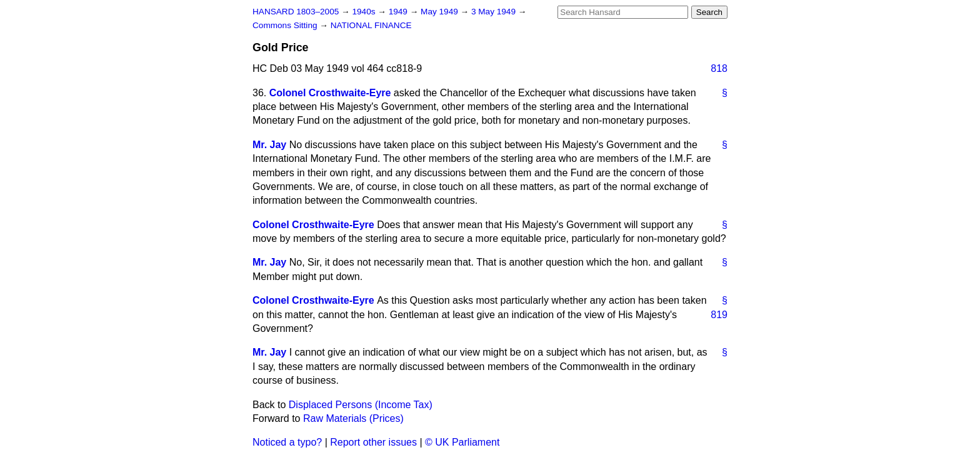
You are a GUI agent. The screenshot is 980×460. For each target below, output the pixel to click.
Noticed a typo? (287, 442)
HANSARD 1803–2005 (296, 12)
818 (719, 68)
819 (719, 315)
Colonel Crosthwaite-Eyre (330, 93)
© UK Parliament (462, 442)
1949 (399, 12)
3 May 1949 (495, 12)
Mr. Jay (269, 145)
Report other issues (373, 442)
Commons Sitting (286, 25)
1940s (365, 12)
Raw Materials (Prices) (353, 418)
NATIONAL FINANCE (371, 25)
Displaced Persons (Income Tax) (361, 405)
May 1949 (440, 12)
